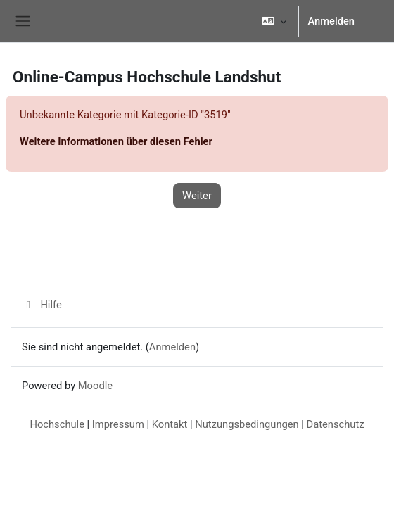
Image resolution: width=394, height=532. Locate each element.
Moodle (95, 386)
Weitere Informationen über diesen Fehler (116, 141)
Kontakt (170, 424)
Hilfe (42, 305)
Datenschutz (336, 424)
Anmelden (331, 21)
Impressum (118, 424)
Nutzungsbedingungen (247, 424)
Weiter (197, 196)
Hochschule (57, 424)
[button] (274, 21)
